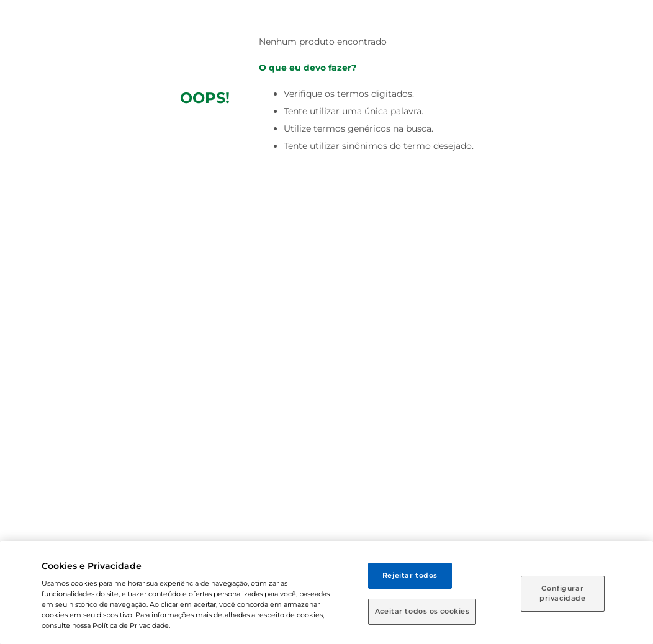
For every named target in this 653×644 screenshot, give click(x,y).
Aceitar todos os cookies (422, 611)
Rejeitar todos (410, 575)
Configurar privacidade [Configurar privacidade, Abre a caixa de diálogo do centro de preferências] (562, 593)
